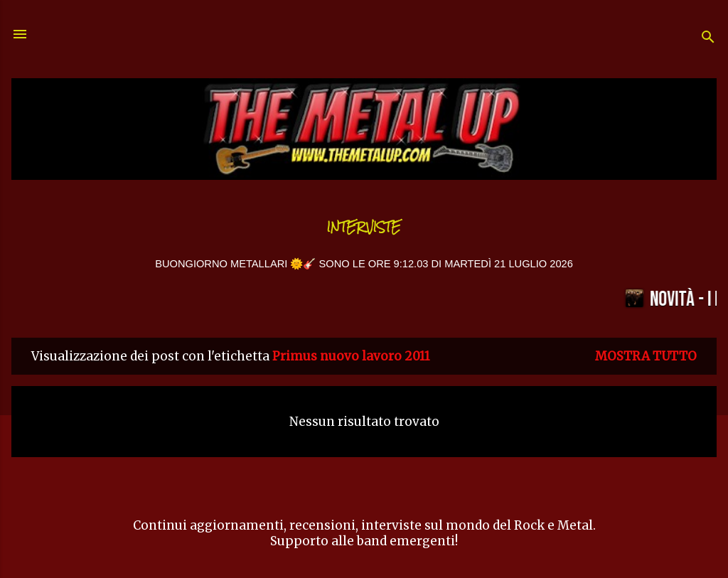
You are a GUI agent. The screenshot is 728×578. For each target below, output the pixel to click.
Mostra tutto (646, 356)
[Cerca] (708, 39)
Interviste (364, 227)
